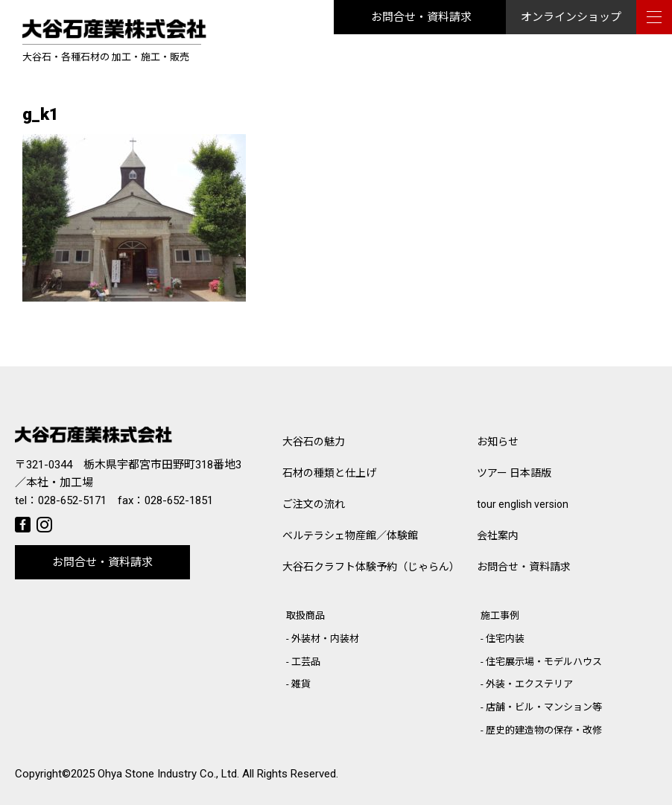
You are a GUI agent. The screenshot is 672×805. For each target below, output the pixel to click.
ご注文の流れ (314, 504)
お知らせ (498, 442)
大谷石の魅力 (314, 442)
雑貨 (301, 684)
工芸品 (306, 662)
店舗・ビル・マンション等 (544, 707)
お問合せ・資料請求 (421, 17)
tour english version (523, 504)
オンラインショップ (571, 17)
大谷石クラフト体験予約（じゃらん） (371, 567)
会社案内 (498, 535)
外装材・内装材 (325, 639)
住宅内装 (505, 639)
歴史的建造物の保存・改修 (544, 730)
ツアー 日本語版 (514, 473)
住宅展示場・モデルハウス (544, 662)
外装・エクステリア (529, 684)
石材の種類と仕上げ (329, 473)
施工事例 (500, 615)
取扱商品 (305, 615)
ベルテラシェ (350, 535)
